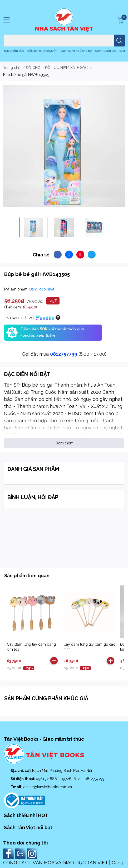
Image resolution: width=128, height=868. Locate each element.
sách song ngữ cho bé (76, 51)
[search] (119, 41)
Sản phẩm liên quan (27, 576)
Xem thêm (65, 443)
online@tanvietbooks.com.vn (48, 787)
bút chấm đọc (14, 51)
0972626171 (71, 779)
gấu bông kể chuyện (42, 51)
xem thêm (46, 336)
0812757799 (64, 354)
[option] (33, 227)
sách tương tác (105, 51)
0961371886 (47, 779)
